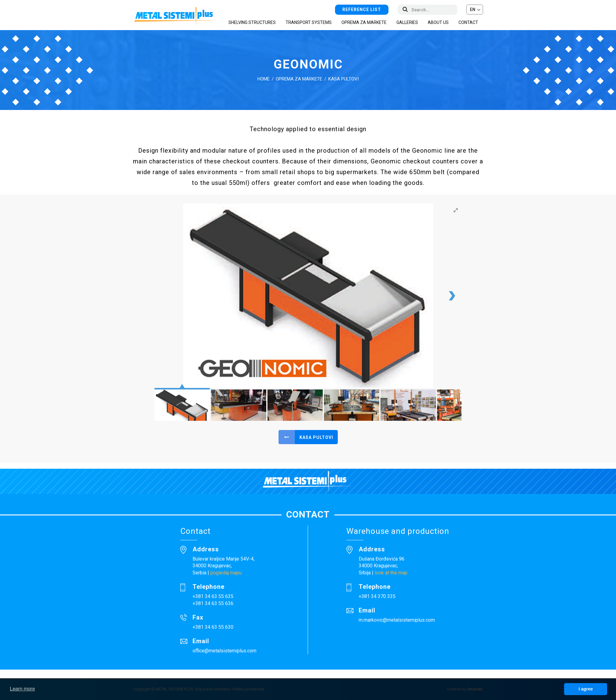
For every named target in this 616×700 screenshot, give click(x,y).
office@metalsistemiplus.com (224, 651)
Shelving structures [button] (252, 22)
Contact (468, 22)
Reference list (362, 10)
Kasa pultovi (343, 79)
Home (263, 79)
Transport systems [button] (309, 22)
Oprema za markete (299, 79)
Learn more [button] (22, 689)
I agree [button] (586, 689)
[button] (475, 10)
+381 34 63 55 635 (213, 596)
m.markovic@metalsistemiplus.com (397, 620)
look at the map (391, 573)
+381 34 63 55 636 (213, 603)
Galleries (407, 22)
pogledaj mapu (226, 573)
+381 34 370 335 (377, 596)
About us (438, 22)
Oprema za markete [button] (364, 22)
